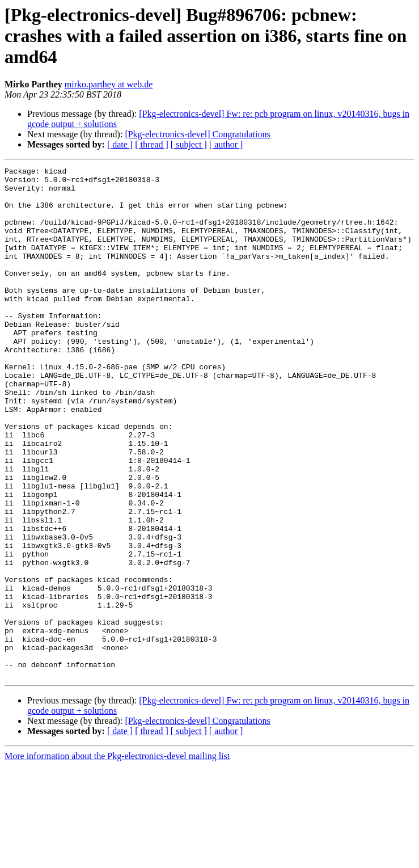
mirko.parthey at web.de (109, 84)
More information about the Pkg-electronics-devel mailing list (117, 858)
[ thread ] (152, 144)
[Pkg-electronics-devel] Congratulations (197, 134)
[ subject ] (189, 144)
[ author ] (226, 144)
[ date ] (120, 144)
